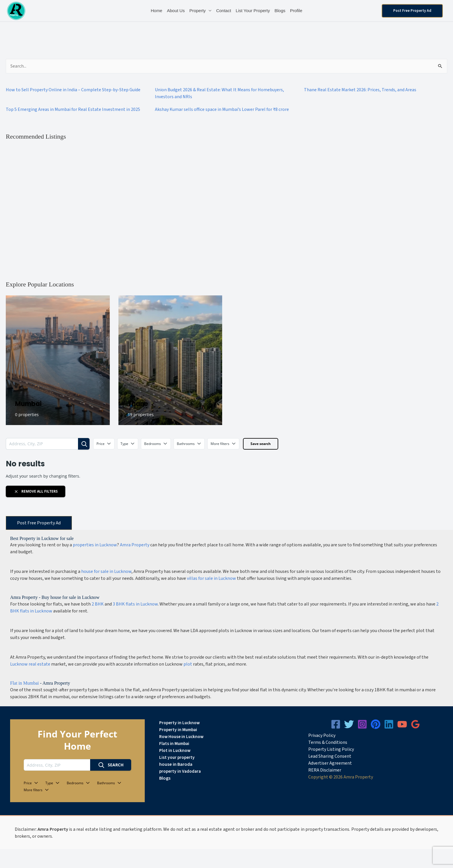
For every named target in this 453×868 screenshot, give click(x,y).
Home (157, 11)
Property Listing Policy (331, 749)
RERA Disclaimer (325, 770)
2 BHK (98, 604)
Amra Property (135, 545)
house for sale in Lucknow (106, 571)
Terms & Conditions (328, 742)
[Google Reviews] (415, 724)
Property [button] (197, 11)
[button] (412, 11)
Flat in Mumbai (25, 683)
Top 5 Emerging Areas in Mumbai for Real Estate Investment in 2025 (73, 109)
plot (188, 664)
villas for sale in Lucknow (211, 578)
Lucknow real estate (30, 664)
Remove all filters (36, 491)
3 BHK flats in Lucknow (135, 604)
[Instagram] (362, 724)
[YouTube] (402, 724)
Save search (261, 444)
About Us (176, 11)
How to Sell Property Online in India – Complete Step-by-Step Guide (73, 90)
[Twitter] (349, 724)
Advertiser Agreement (330, 763)
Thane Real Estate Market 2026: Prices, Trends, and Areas (360, 90)
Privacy (315, 735)
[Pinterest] (376, 724)
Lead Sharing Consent (330, 756)
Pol (326, 735)
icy (333, 735)
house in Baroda (176, 764)
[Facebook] (336, 724)
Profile (296, 11)
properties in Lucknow (95, 545)
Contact (224, 11)
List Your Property (253, 11)
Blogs (280, 11)
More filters (223, 444)
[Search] (84, 444)
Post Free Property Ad (39, 523)
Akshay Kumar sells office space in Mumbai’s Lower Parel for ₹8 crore (222, 109)
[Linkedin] (389, 724)
